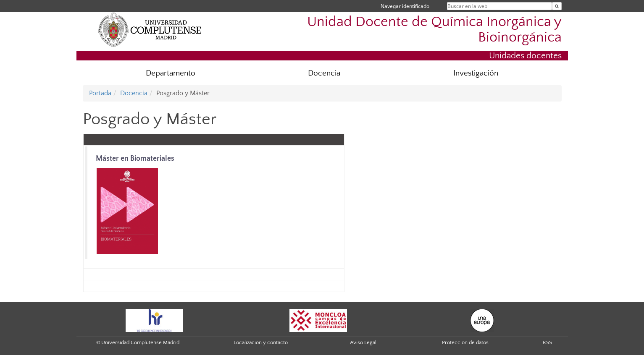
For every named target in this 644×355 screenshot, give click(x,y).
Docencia (324, 73)
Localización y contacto (261, 342)
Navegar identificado (405, 6)
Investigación (476, 73)
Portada (100, 93)
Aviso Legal (363, 342)
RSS (547, 342)
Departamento (171, 73)
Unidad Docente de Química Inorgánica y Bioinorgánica (434, 30)
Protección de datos (465, 342)
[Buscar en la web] (557, 6)
